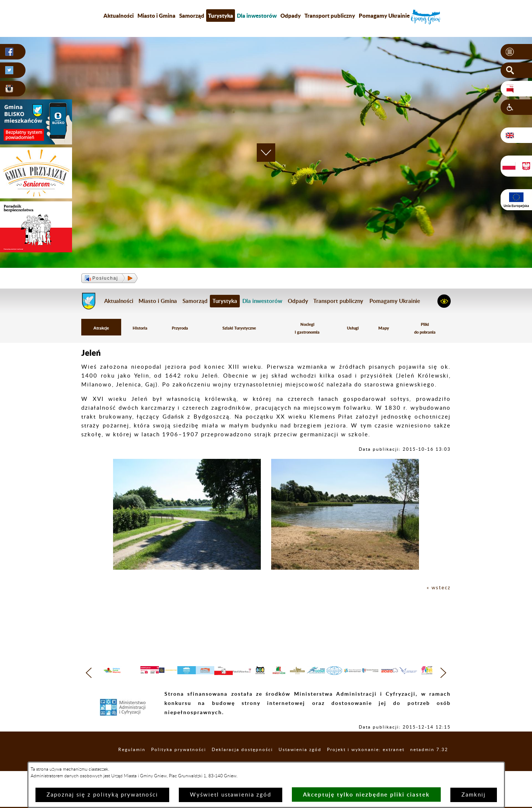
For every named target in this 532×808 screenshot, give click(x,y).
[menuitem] (257, 16)
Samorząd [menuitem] (192, 16)
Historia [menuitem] (140, 329)
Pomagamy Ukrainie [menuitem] (384, 16)
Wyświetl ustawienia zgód (231, 795)
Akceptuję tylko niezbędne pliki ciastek (366, 795)
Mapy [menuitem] (384, 329)
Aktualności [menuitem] (119, 16)
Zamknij (474, 795)
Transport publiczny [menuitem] (330, 16)
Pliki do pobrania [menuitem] (425, 329)
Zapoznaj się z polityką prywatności (102, 795)
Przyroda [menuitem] (179, 329)
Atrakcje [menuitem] (101, 329)
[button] (516, 52)
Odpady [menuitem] (291, 16)
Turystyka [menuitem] (221, 16)
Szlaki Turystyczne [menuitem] (240, 329)
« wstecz (438, 590)
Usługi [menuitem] (354, 329)
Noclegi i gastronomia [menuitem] (309, 329)
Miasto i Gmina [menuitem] (156, 16)
